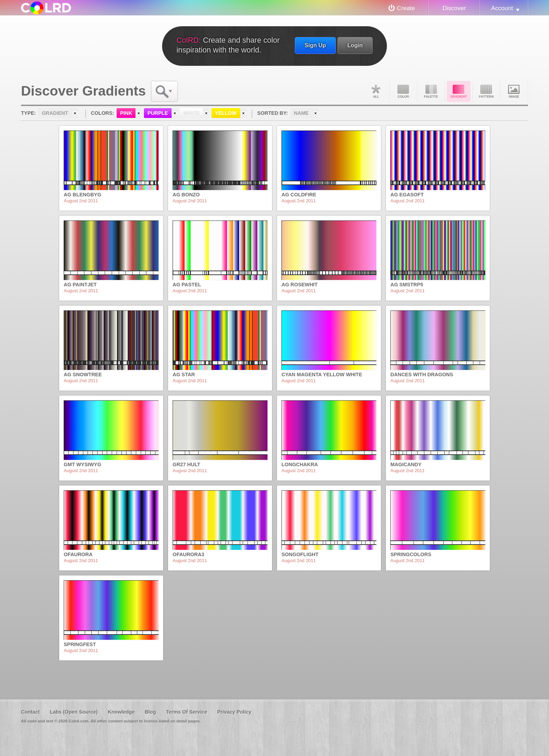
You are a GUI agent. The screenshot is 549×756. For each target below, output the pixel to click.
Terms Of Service (186, 712)
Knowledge (121, 712)
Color (403, 91)
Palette (431, 91)
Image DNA (514, 91)
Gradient (459, 91)
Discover (454, 8)
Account (502, 8)
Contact (30, 712)
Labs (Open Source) (74, 712)
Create (406, 8)
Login (355, 45)
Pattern (486, 91)
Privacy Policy (234, 712)
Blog (150, 712)
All (376, 91)
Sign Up (315, 45)
